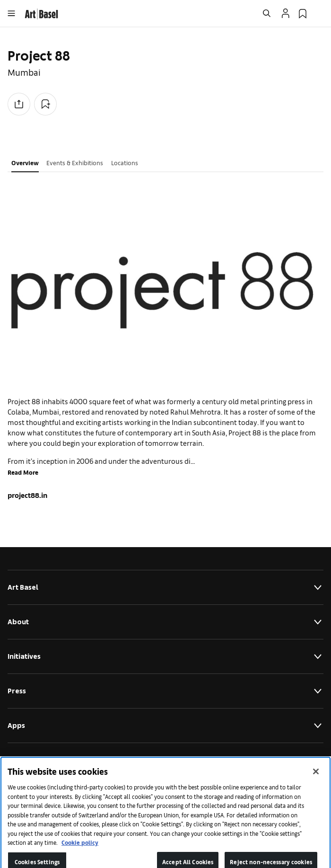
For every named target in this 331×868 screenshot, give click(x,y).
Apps (165, 726)
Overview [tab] (25, 163)
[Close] (316, 778)
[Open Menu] (11, 13)
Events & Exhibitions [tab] (75, 163)
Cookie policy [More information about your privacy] (80, 849)
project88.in (27, 495)
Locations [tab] (125, 163)
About (165, 622)
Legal (165, 760)
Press (165, 691)
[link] (41, 13)
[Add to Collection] (45, 104)
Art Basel (165, 587)
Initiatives (165, 656)
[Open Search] (267, 13)
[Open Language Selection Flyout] (320, 13)
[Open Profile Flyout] (286, 13)
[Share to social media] (19, 104)
